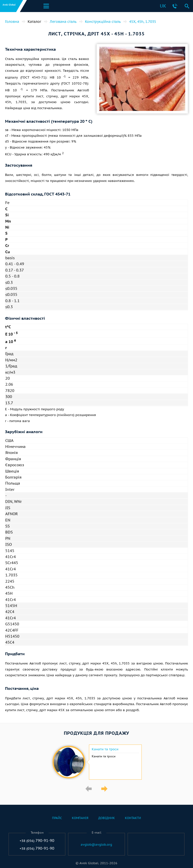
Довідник (107, 818)
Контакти (133, 818)
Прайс (57, 818)
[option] (96, 762)
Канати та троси (105, 749)
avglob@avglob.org (96, 845)
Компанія (80, 818)
